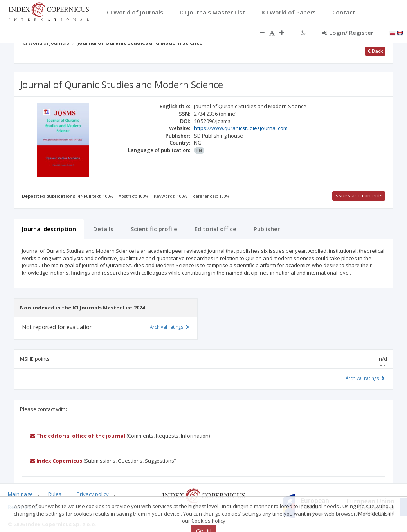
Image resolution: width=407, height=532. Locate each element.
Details (103, 229)
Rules (55, 494)
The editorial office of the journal (78, 436)
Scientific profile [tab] (154, 229)
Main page (20, 494)
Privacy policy (93, 494)
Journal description (49, 229)
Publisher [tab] (267, 229)
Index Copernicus (56, 461)
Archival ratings (365, 378)
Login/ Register (348, 33)
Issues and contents (359, 195)
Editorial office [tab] (215, 229)
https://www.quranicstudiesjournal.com (241, 128)
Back (375, 51)
